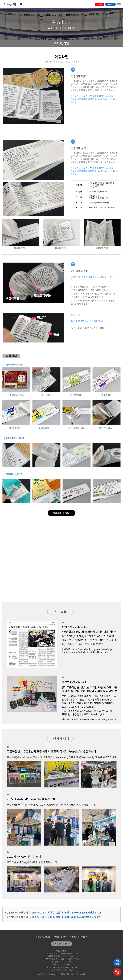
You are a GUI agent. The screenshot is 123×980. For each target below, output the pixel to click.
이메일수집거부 (60, 937)
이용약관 (73, 937)
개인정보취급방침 (43, 937)
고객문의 (84, 937)
